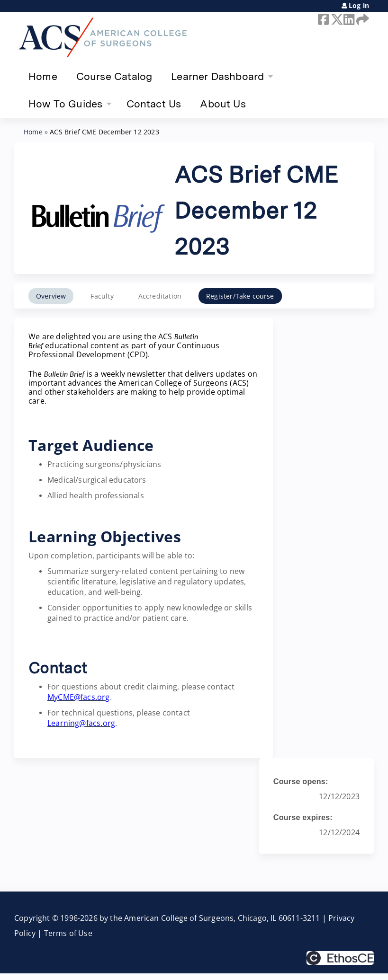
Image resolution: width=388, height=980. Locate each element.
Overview (51, 296)
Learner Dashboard (217, 76)
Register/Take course (240, 296)
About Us (223, 104)
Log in (359, 6)
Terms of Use (68, 933)
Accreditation (160, 296)
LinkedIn (348, 19)
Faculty (102, 296)
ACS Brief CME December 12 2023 (104, 132)
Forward (361, 19)
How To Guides (65, 104)
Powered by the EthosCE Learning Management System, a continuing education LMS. (340, 958)
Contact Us (154, 104)
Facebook (323, 19)
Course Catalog (114, 76)
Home (43, 76)
